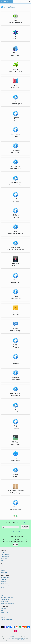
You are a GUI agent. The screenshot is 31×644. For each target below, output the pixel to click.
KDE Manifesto (5, 617)
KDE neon (3, 561)
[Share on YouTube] (23, 626)
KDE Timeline (4, 615)
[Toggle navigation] (21, 2)
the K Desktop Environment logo (17, 638)
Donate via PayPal (25, 527)
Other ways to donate (15, 531)
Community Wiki (5, 593)
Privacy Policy (4, 601)
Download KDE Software (7, 597)
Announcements (5, 577)
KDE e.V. (3, 611)
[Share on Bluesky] (8, 626)
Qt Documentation (5, 568)
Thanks (3, 588)
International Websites (6, 619)
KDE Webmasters (14, 637)
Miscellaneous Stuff (6, 586)
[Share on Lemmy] (20, 626)
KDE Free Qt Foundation (7, 613)
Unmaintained (8, 7)
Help (2, 595)
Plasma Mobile (5, 559)
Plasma (3, 552)
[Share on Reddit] (17, 626)
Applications (6, 2)
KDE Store (3, 609)
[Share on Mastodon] (5, 626)
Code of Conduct (5, 599)
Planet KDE (4, 582)
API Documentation (6, 566)
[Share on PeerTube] (26, 626)
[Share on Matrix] (3, 626)
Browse (16, 544)
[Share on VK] (28, 626)
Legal (25, 640)
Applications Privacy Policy (7, 604)
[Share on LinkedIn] (14, 626)
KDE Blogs (3, 579)
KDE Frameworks (5, 557)
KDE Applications (5, 554)
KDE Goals (4, 570)
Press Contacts (5, 584)
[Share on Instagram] (16, 630)
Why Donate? (21, 523)
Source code (4, 572)
